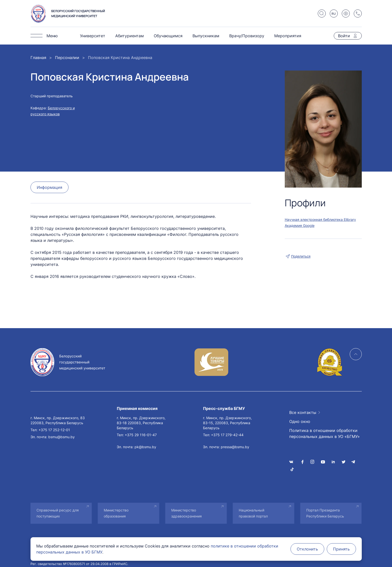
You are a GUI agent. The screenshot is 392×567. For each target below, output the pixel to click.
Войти (344, 36)
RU (334, 14)
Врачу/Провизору (247, 36)
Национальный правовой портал (253, 513)
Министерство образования (116, 513)
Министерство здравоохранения (186, 513)
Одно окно (300, 421)
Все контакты (303, 412)
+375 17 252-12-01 (54, 430)
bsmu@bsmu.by (61, 437)
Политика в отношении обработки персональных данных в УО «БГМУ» (324, 433)
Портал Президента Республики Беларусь (325, 513)
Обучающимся (168, 36)
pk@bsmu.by (145, 447)
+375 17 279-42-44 (227, 435)
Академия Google (300, 225)
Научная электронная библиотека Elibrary (320, 219)
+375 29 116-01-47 (141, 435)
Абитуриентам (129, 36)
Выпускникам (206, 36)
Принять (341, 549)
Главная (38, 58)
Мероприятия (288, 36)
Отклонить (307, 549)
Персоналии (67, 58)
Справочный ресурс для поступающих (58, 513)
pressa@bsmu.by (235, 447)
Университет (93, 36)
